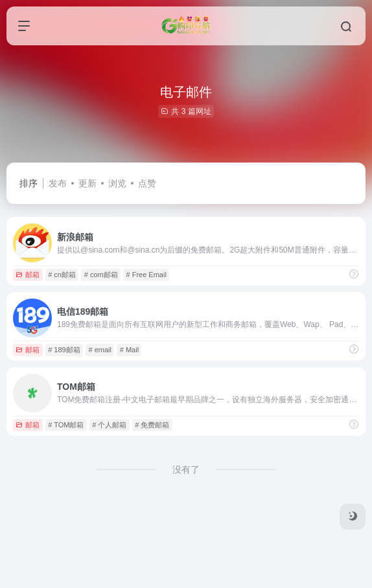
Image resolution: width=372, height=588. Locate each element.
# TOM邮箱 (66, 425)
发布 (58, 183)
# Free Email (146, 275)
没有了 (186, 469)
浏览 (117, 183)
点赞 (147, 183)
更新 (87, 183)
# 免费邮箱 (152, 425)
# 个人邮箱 (109, 425)
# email (99, 350)
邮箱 (28, 275)
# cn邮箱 (62, 275)
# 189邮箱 (64, 350)
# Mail (129, 350)
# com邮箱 (101, 275)
